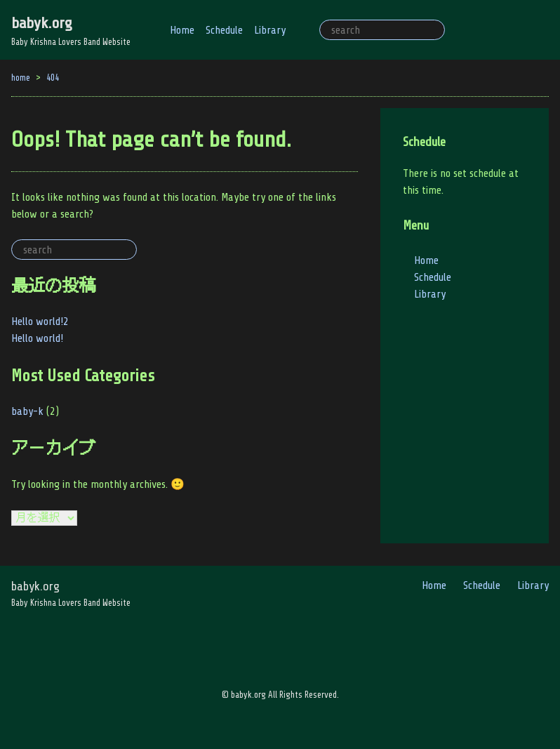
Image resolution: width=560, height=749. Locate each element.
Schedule (224, 30)
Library (270, 30)
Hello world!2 (40, 322)
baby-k (27, 411)
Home (182, 30)
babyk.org (42, 23)
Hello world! (37, 338)
